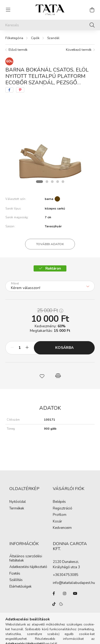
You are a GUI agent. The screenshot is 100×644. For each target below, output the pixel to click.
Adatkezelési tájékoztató (28, 567)
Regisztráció (63, 509)
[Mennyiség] (20, 348)
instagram (65, 593)
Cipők (35, 38)
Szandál (53, 38)
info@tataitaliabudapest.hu (74, 583)
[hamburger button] (8, 10)
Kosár (57, 522)
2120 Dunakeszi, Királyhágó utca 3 (66, 564)
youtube (75, 593)
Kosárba (64, 348)
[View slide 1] (39, 182)
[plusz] (27, 348)
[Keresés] (50, 25)
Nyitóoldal (18, 502)
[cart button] (92, 10)
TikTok (54, 604)
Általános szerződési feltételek (26, 559)
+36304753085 (66, 575)
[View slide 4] (58, 182)
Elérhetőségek (20, 587)
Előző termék (18, 50)
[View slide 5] (63, 182)
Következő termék (79, 50)
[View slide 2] (47, 182)
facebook (54, 593)
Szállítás (16, 580)
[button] (42, 376)
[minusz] (12, 348)
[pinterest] (20, 90)
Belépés (59, 502)
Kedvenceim (62, 528)
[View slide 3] (52, 182)
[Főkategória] (14, 38)
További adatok (50, 244)
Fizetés (15, 574)
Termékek (17, 509)
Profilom (60, 515)
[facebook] (9, 90)
